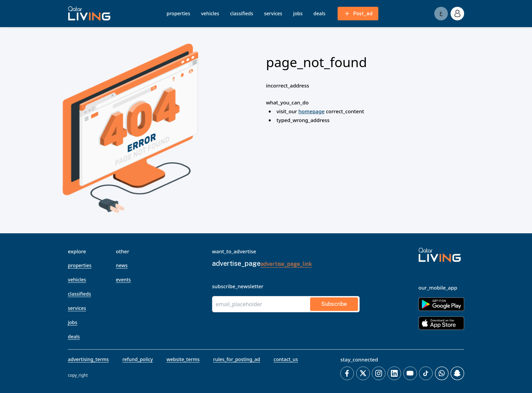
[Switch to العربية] (441, 14)
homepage (311, 111)
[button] (89, 14)
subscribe (334, 304)
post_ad (358, 14)
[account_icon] (457, 14)
